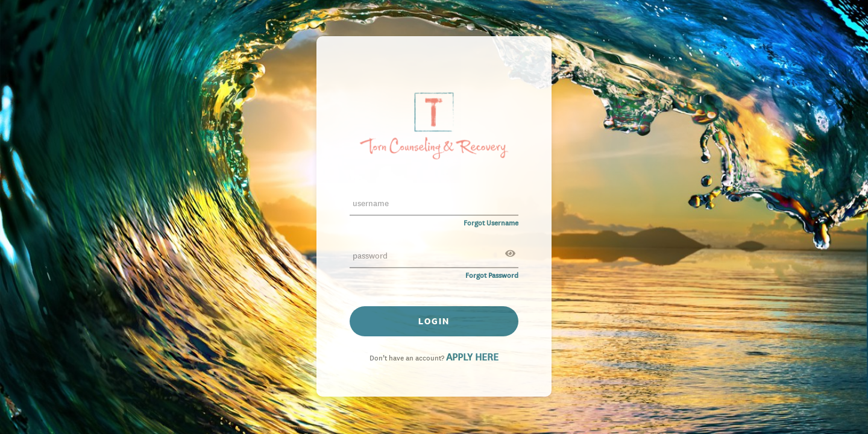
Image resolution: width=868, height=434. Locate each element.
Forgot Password (492, 275)
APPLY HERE (472, 356)
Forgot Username (491, 222)
